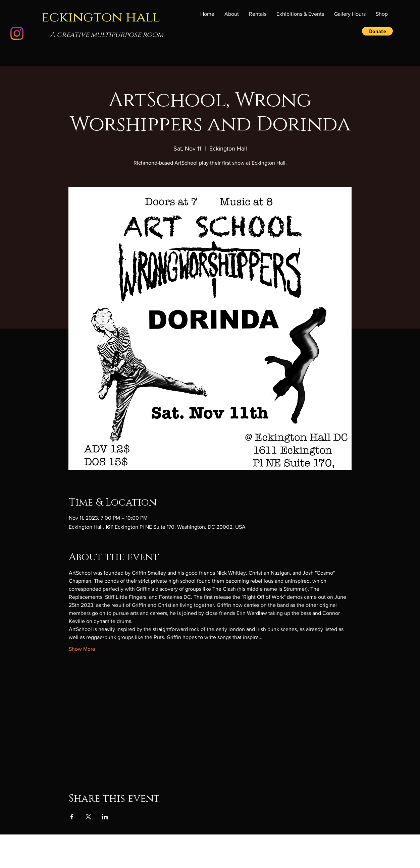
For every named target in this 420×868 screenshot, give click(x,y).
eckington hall (101, 17)
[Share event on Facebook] (72, 817)
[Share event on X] (88, 817)
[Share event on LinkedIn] (105, 817)
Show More (82, 649)
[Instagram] (17, 33)
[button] (300, 14)
